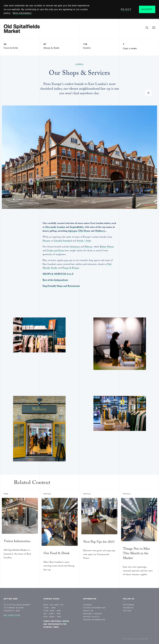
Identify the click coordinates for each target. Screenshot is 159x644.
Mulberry (100, 231)
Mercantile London (55, 227)
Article (47, 494)
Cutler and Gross (55, 251)
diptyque (73, 231)
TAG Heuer (84, 231)
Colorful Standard (63, 241)
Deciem (46, 241)
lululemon (75, 247)
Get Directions (12, 615)
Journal (79, 64)
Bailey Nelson (107, 247)
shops (66, 621)
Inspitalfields (77, 227)
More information (22, 13)
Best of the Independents (56, 280)
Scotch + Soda (84, 241)
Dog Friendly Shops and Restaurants (62, 286)
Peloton (89, 247)
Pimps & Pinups (71, 268)
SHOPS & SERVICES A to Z (58, 274)
